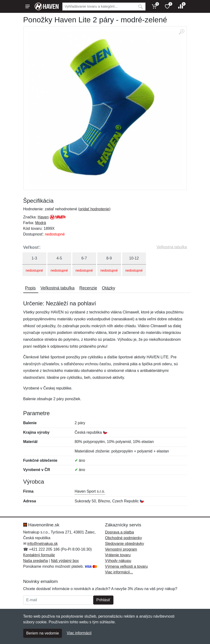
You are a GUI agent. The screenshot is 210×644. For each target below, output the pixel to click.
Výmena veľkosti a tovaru (126, 566)
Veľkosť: (32, 247)
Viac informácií (79, 633)
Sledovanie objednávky (125, 544)
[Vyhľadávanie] (99, 7)
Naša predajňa (36, 561)
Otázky (108, 288)
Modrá (40, 223)
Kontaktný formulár (39, 555)
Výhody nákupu (118, 561)
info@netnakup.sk (42, 544)
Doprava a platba (120, 532)
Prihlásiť (103, 600)
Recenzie (88, 288)
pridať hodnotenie (94, 209)
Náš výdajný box (65, 561)
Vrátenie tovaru (118, 555)
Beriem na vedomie (43, 633)
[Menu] (28, 6)
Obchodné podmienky (124, 538)
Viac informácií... (119, 572)
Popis (30, 288)
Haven (43, 217)
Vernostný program (121, 549)
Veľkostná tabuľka (172, 247)
